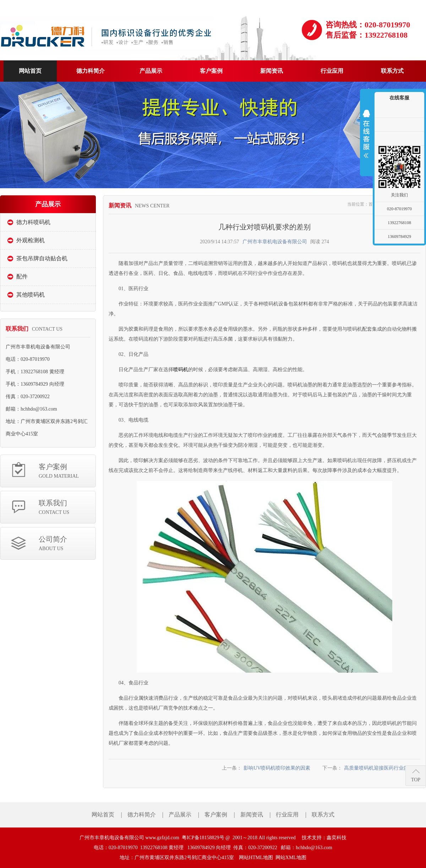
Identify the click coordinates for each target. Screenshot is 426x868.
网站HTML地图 (256, 858)
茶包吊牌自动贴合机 (42, 258)
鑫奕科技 (337, 838)
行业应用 (287, 815)
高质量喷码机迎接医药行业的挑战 (381, 768)
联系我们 (67, 508)
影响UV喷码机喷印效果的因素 (277, 768)
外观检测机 (31, 240)
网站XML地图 (291, 858)
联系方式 (323, 815)
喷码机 (181, 370)
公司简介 (67, 544)
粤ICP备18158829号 (203, 838)
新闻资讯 (252, 815)
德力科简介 (142, 815)
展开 (366, 134)
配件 (22, 276)
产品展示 (180, 815)
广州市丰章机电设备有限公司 (275, 242)
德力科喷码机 (33, 222)
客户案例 (67, 471)
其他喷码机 (31, 295)
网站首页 (103, 815)
